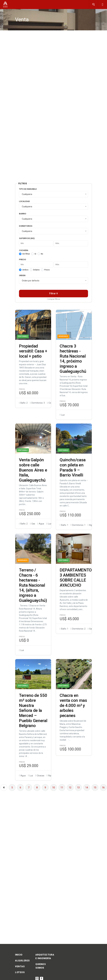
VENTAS (20, 966)
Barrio (23, 214)
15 (95, 788)
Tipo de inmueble (28, 189)
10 (53, 788)
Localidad (24, 201)
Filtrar (53, 293)
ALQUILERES (22, 961)
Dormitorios (26, 226)
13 (78, 788)
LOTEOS (20, 972)
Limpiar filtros (54, 299)
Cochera (24, 250)
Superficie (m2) (27, 238)
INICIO (19, 955)
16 (103, 788)
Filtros (23, 184)
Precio (22, 260)
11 (62, 788)
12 (70, 788)
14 (87, 788)
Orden (22, 275)
